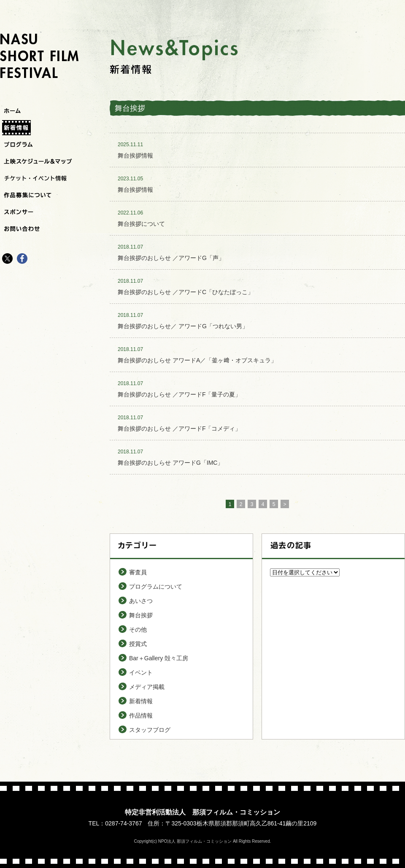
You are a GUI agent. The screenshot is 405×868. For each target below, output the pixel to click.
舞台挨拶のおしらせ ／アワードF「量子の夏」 (179, 394)
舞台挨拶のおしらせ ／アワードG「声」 (171, 258)
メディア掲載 (147, 687)
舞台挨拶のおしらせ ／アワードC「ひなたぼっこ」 (186, 292)
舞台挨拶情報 (135, 155)
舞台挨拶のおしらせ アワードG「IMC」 (170, 463)
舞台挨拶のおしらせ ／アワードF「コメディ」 (179, 429)
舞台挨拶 (141, 615)
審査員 (138, 572)
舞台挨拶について (141, 224)
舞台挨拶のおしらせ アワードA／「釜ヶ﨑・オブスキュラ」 (197, 360)
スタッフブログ (150, 730)
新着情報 (141, 701)
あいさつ (141, 601)
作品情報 (141, 715)
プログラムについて (156, 587)
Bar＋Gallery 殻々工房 (159, 658)
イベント (141, 672)
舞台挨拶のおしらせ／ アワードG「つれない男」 (183, 326)
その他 (138, 630)
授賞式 (138, 644)
